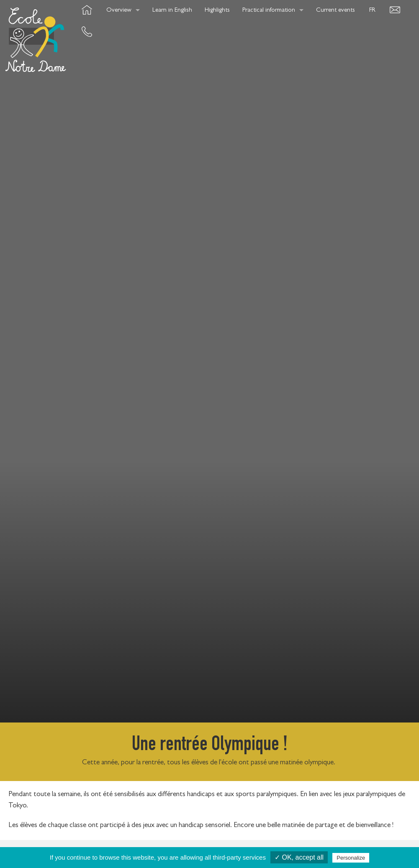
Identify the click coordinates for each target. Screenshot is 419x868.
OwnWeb (375, 844)
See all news (210, 705)
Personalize (351, 858)
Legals (311, 844)
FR (372, 11)
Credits (130, 844)
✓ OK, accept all (299, 857)
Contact (216, 844)
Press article (265, 844)
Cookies (173, 844)
